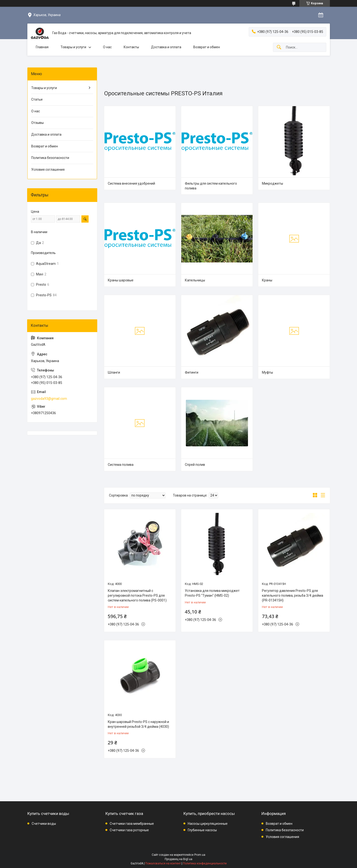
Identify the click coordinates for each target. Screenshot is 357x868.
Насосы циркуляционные (208, 824)
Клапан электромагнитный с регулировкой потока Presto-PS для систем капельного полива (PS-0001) (137, 595)
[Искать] (279, 47)
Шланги (114, 372)
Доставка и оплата (166, 47)
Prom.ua (200, 855)
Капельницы (195, 280)
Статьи (37, 99)
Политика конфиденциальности (205, 863)
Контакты (131, 47)
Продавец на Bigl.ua (178, 859)
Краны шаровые (121, 280)
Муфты (267, 372)
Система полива (121, 465)
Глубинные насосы (202, 830)
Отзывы (37, 123)
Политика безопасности (50, 158)
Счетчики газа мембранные (132, 824)
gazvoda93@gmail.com (49, 399)
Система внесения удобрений (131, 183)
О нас (107, 47)
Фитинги (192, 372)
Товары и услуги (73, 47)
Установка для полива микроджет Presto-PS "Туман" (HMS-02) (212, 593)
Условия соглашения (48, 170)
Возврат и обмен (207, 47)
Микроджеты (272, 183)
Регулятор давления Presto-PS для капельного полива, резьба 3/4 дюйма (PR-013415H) (293, 595)
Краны (267, 280)
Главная (42, 47)
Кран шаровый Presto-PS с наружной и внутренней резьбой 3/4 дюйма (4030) (138, 724)
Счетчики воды (44, 824)
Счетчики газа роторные (129, 830)
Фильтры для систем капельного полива (211, 186)
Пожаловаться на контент (163, 863)
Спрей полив (195, 465)
